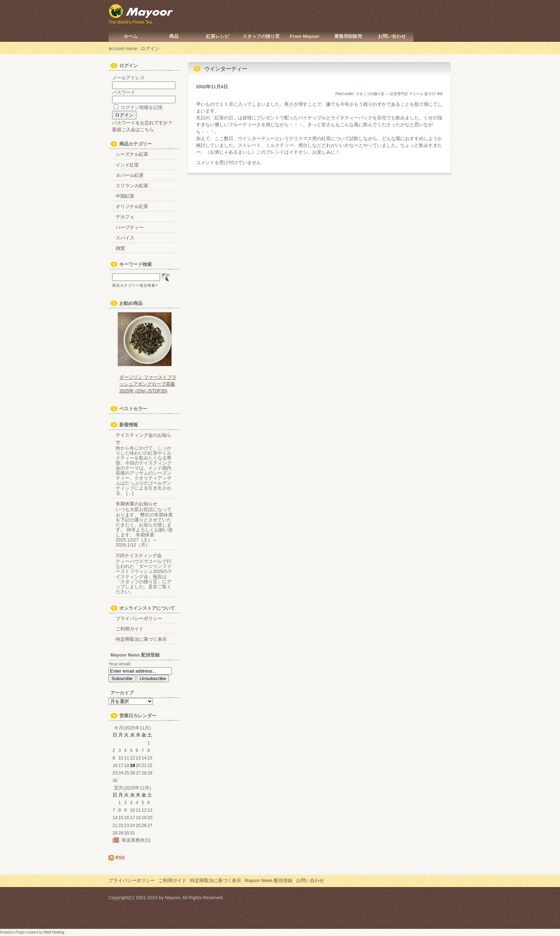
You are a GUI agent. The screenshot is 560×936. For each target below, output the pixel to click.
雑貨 (120, 248)
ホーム (131, 36)
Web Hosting (54, 932)
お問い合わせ (392, 36)
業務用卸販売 (348, 36)
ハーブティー (130, 227)
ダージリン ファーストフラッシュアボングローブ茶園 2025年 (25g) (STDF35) (148, 384)
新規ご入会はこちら (133, 130)
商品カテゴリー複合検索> (135, 285)
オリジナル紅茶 (132, 206)
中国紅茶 (125, 196)
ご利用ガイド (130, 629)
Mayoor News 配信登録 (269, 880)
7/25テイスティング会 (139, 556)
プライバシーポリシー (139, 618)
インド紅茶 (127, 165)
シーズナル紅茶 (132, 154)
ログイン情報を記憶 (138, 107)
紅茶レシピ (218, 36)
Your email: (120, 664)
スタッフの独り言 (261, 36)
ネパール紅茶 (130, 175)
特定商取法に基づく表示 (141, 639)
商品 (174, 36)
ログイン (150, 48)
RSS (120, 858)
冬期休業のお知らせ (137, 504)
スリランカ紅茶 (132, 186)
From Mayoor (305, 36)
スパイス (125, 238)
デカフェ (125, 217)
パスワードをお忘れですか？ (142, 123)
